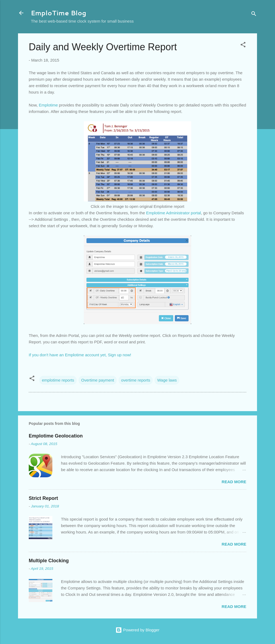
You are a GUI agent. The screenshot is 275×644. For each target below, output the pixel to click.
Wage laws (167, 380)
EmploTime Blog (59, 13)
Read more (234, 482)
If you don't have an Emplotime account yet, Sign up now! (80, 355)
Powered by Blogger (137, 630)
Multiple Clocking (49, 561)
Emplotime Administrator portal (173, 213)
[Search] (254, 15)
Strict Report (43, 498)
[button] (243, 46)
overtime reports (136, 380)
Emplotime (48, 105)
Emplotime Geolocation (56, 436)
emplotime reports (58, 380)
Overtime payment (98, 380)
